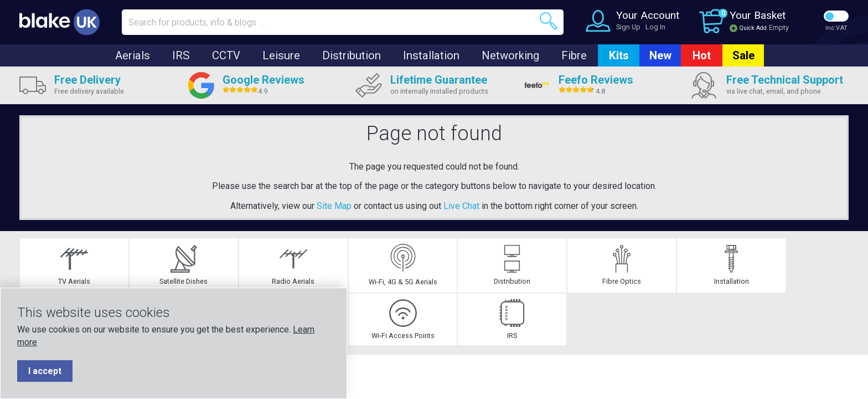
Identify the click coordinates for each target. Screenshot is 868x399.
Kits (619, 55)
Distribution (352, 55)
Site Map (334, 206)
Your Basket (758, 15)
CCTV (226, 55)
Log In (655, 27)
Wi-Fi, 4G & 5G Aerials (261, 270)
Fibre (574, 55)
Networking (510, 55)
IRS (181, 55)
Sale (743, 55)
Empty (779, 27)
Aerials (133, 55)
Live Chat (461, 206)
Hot (702, 55)
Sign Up (628, 27)
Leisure (281, 55)
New (660, 55)
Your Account (648, 15)
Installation (431, 55)
